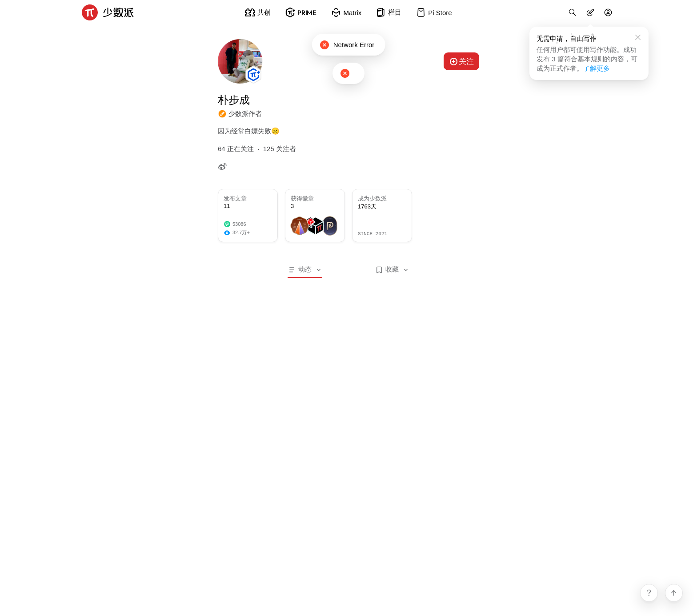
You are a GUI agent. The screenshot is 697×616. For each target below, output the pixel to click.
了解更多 (597, 68)
